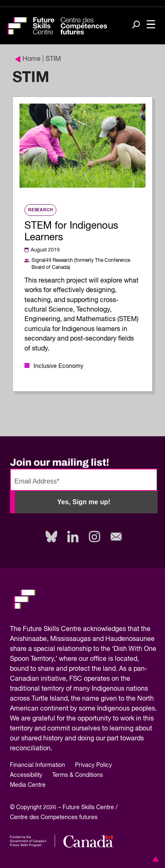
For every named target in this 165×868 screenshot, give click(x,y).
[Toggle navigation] (151, 25)
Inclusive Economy (58, 366)
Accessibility (26, 775)
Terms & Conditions (78, 775)
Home (28, 59)
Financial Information (38, 765)
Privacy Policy (93, 765)
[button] (154, 859)
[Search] (136, 25)
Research (40, 210)
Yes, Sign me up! (84, 502)
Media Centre (28, 785)
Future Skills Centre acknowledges (74, 629)
